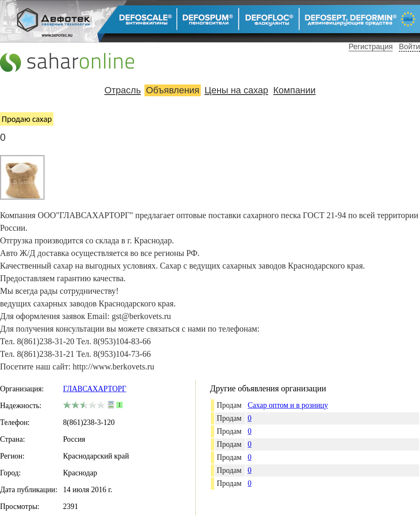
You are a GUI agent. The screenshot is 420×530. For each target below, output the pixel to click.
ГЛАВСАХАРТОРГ (95, 389)
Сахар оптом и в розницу (288, 405)
